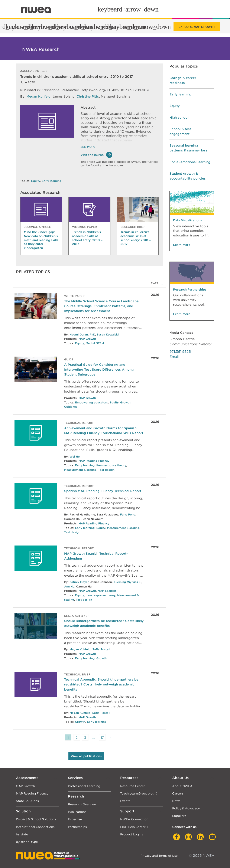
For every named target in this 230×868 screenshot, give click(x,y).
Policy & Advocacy (186, 808)
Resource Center (133, 786)
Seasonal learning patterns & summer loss (188, 148)
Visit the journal (96, 155)
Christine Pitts (88, 96)
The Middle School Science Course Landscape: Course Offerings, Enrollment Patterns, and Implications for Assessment (102, 306)
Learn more (182, 245)
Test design (106, 470)
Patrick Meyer (79, 582)
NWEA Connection (134, 819)
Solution (23, 811)
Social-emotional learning (190, 162)
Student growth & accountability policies (188, 176)
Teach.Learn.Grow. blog (137, 793)
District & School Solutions (36, 819)
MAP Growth (87, 339)
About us (158, 27)
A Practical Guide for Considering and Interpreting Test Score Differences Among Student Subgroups (99, 369)
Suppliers (179, 816)
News (176, 801)
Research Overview (82, 804)
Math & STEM (95, 343)
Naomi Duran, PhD (82, 335)
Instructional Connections (35, 827)
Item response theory (111, 465)
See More (88, 147)
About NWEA (182, 786)
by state (22, 834)
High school (179, 117)
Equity (36, 181)
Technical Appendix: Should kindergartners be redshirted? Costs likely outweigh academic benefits (101, 684)
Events (125, 801)
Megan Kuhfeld (38, 96)
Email (174, 357)
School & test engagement (180, 131)
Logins (148, 9)
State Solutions (27, 801)
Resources (129, 778)
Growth (125, 402)
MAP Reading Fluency (94, 461)
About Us (180, 778)
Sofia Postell (101, 649)
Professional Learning (84, 786)
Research (76, 796)
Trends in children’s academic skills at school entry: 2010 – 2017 (87, 238)
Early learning (52, 181)
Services (75, 778)
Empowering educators (91, 402)
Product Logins (132, 834)
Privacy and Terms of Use (159, 856)
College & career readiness (183, 80)
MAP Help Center (133, 827)
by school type (27, 842)
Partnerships (77, 827)
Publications (77, 812)
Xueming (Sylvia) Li (127, 582)
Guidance (71, 407)
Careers (178, 793)
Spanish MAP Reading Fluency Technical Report (103, 491)
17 (102, 738)
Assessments (27, 778)
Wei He (75, 457)
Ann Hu (69, 587)
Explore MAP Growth (197, 27)
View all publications (86, 756)
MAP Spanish (107, 591)
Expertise (75, 819)
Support (127, 811)
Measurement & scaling (80, 470)
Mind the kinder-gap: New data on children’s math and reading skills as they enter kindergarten (41, 240)
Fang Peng (128, 515)
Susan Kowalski (108, 335)
